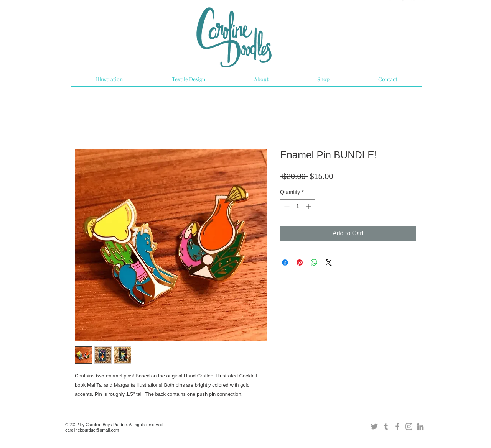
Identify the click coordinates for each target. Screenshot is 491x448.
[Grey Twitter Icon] (374, 427)
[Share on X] (329, 263)
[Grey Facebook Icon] (397, 427)
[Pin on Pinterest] (300, 263)
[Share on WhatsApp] (314, 263)
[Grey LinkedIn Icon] (420, 427)
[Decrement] (286, 206)
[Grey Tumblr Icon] (386, 427)
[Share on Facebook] (285, 263)
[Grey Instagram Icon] (409, 427)
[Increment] (309, 206)
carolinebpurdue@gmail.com (92, 430)
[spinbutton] (298, 206)
